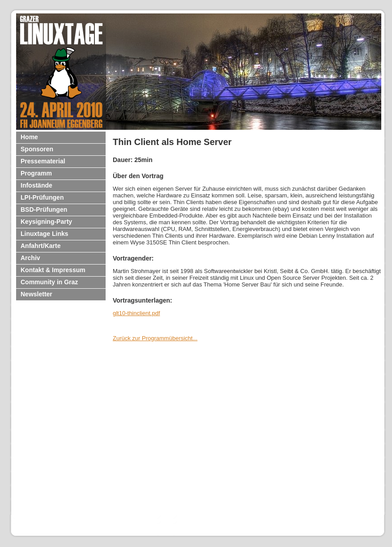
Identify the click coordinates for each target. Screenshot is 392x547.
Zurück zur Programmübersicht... (155, 338)
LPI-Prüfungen (42, 197)
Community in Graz (49, 282)
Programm (36, 173)
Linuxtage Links (45, 234)
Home (29, 137)
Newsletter (36, 294)
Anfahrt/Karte (40, 246)
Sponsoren (37, 149)
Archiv (30, 258)
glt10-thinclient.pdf (136, 313)
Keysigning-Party (46, 222)
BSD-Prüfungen (44, 209)
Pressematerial (43, 161)
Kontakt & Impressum (53, 270)
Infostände (36, 185)
